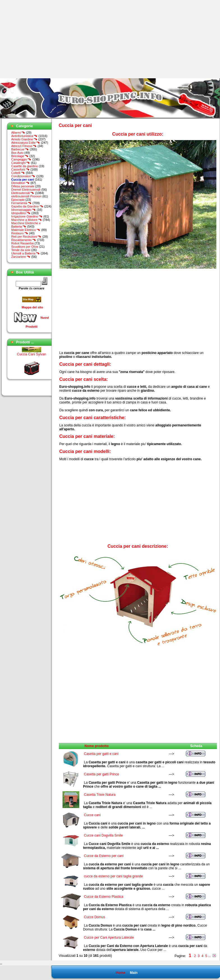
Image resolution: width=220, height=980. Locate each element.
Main (134, 973)
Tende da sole (21, 250)
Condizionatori (23, 176)
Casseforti (20, 169)
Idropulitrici (21, 213)
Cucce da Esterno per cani (104, 856)
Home (120, 973)
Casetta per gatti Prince (102, 774)
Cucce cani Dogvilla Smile (104, 835)
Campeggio (21, 159)
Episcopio (18, 200)
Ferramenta (21, 203)
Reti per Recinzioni (26, 237)
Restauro (20, 233)
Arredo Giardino (24, 139)
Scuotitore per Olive (25, 247)
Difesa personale (23, 186)
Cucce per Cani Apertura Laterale (109, 938)
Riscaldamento (24, 240)
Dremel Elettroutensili (26, 190)
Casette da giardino (25, 166)
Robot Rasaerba (22, 243)
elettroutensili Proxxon (26, 196)
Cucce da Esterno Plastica (104, 897)
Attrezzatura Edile (26, 143)
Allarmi (18, 133)
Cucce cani (92, 815)
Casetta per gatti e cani (101, 754)
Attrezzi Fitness (24, 146)
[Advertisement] (47, 39)
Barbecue (20, 149)
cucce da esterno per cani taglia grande (114, 876)
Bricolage (20, 156)
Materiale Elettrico (26, 230)
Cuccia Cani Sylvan (31, 357)
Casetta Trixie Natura (100, 795)
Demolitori (20, 183)
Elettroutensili (23, 193)
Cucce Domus (95, 917)
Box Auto (17, 153)
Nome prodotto (97, 746)
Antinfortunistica (24, 136)
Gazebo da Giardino (27, 206)
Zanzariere (21, 257)
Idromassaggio (24, 210)
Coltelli (18, 173)
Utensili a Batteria (26, 253)
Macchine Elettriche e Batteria (26, 225)
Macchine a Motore (27, 220)
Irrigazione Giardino (27, 216)
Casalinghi (21, 163)
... (209, 956)
